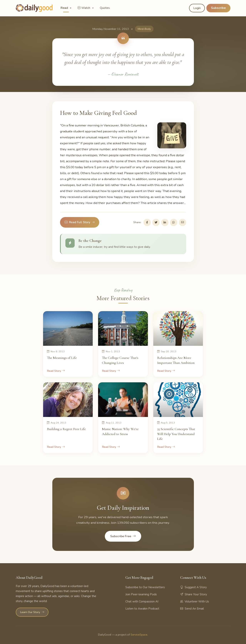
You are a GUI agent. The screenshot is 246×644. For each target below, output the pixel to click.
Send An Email (192, 609)
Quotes (105, 8)
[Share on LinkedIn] (165, 222)
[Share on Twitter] (156, 222)
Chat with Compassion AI (142, 601)
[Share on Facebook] (147, 222)
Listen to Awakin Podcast (142, 609)
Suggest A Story (193, 587)
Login (197, 8)
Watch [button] (84, 8)
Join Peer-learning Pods (141, 594)
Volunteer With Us (195, 601)
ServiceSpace (139, 635)
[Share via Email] (183, 222)
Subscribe (218, 8)
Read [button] (65, 8)
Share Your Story (194, 594)
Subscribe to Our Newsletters (145, 587)
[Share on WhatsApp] (174, 222)
